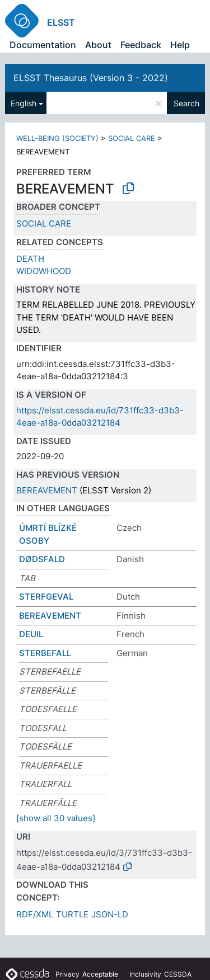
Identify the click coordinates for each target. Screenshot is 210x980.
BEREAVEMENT (47, 490)
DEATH (30, 259)
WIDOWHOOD (44, 271)
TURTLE (72, 914)
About (98, 45)
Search (186, 103)
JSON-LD (110, 914)
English (24, 103)
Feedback (141, 45)
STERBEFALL (45, 653)
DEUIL (31, 634)
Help (180, 45)
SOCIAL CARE (132, 138)
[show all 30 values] (56, 818)
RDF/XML (35, 914)
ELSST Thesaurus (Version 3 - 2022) (91, 78)
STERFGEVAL (46, 597)
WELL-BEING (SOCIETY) (57, 138)
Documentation (43, 45)
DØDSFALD (42, 559)
